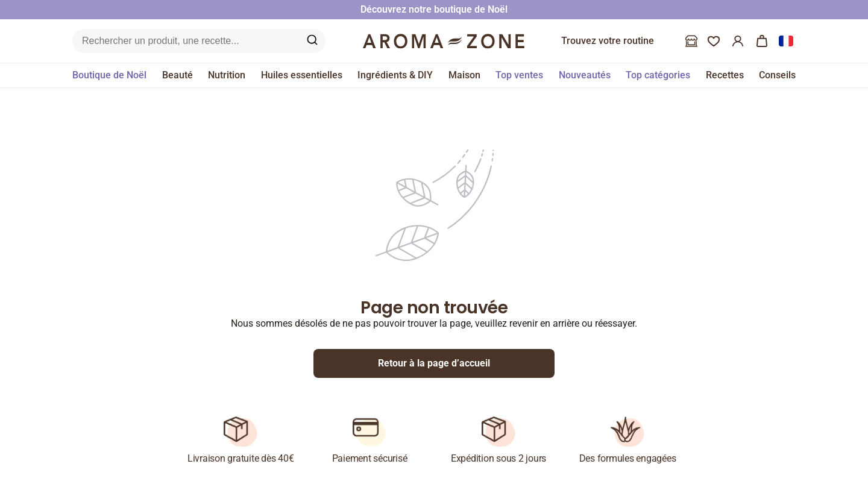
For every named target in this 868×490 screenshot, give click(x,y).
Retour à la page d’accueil (434, 363)
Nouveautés (585, 75)
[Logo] (444, 41)
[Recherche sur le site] (185, 41)
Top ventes (519, 75)
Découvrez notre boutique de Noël (434, 9)
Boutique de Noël (109, 75)
